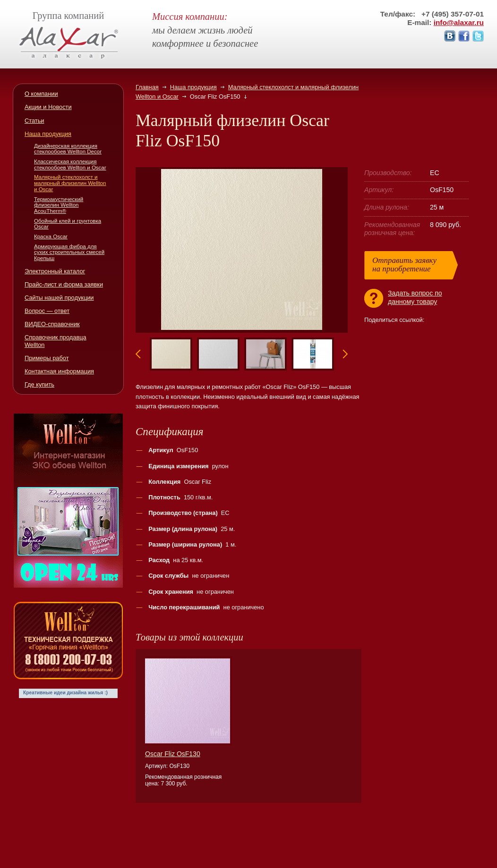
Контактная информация (59, 371)
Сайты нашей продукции (59, 298)
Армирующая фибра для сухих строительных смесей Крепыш (69, 252)
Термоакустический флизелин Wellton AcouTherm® (59, 205)
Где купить (39, 384)
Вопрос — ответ (47, 311)
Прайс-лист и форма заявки (64, 284)
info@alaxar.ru (459, 22)
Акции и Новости (48, 107)
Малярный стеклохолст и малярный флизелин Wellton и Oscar (70, 183)
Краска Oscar (51, 236)
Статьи (34, 121)
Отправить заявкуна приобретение (404, 265)
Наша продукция (193, 87)
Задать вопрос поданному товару (415, 297)
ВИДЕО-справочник (52, 324)
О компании (41, 94)
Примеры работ (47, 358)
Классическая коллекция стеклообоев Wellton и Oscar (70, 164)
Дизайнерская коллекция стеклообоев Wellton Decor (68, 149)
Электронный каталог (55, 271)
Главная (147, 87)
